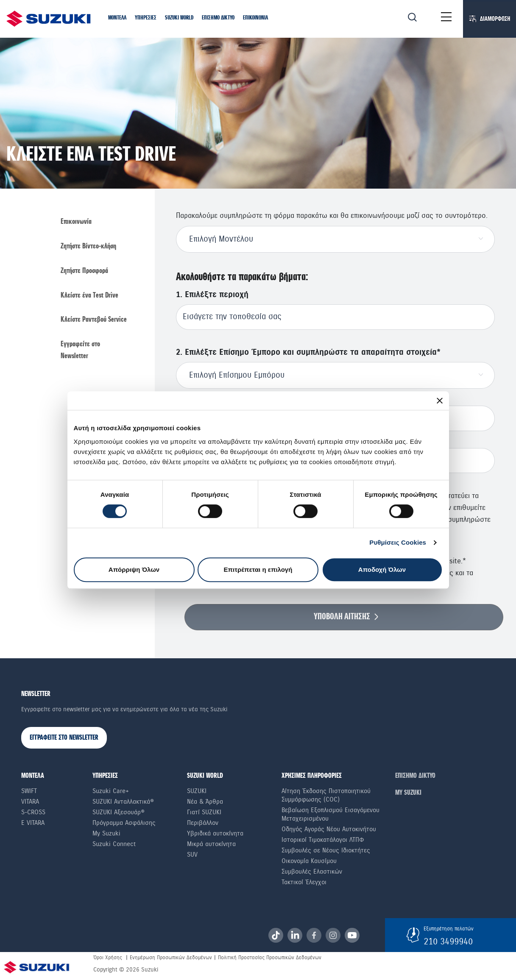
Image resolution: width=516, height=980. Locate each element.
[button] (117, 18)
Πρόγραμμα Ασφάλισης (124, 823)
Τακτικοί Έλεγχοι (304, 882)
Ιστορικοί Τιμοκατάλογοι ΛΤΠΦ (323, 840)
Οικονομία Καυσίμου (309, 861)
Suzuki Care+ (111, 791)
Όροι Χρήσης (108, 958)
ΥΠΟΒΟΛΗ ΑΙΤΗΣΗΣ (342, 617)
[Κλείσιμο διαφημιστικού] (440, 401)
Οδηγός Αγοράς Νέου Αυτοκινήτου (329, 829)
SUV (192, 855)
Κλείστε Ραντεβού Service (94, 320)
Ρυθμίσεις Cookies (398, 542)
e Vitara (33, 823)
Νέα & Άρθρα (205, 802)
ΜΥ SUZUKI (408, 793)
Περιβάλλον (203, 823)
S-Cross (33, 812)
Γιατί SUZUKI (204, 812)
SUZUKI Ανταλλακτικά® (123, 802)
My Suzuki (106, 833)
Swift (29, 791)
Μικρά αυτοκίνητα (211, 844)
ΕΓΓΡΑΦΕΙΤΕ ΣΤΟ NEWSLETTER (64, 738)
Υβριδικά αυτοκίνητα (215, 833)
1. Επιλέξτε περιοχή (212, 295)
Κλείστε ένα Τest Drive (89, 296)
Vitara (30, 802)
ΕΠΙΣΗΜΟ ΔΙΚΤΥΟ (415, 776)
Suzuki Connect (114, 844)
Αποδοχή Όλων (382, 569)
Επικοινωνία (76, 222)
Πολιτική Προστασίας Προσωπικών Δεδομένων (270, 958)
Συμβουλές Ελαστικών (312, 871)
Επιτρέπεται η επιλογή (258, 569)
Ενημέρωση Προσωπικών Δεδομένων (171, 958)
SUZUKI (197, 791)
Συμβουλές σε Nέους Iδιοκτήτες (326, 850)
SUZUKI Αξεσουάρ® (119, 812)
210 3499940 (448, 941)
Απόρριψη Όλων (134, 569)
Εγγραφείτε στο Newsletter (80, 350)
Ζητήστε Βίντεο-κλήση (88, 246)
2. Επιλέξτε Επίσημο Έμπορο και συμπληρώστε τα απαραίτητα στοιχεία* (308, 352)
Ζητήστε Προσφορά (84, 271)
